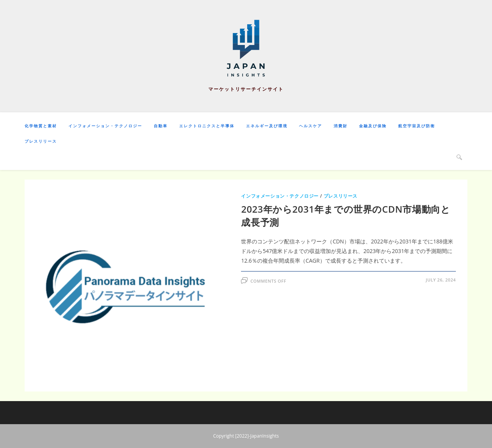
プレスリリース (341, 196)
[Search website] (459, 157)
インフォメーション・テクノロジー (280, 196)
